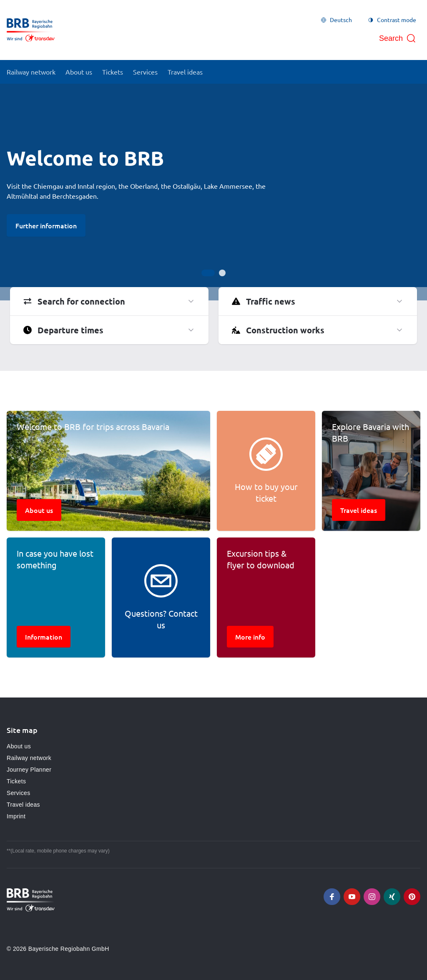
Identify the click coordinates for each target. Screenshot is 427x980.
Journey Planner (29, 770)
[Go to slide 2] (222, 273)
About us (19, 746)
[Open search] (398, 38)
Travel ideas (23, 805)
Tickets (16, 781)
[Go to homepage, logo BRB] (31, 30)
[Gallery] (213, 192)
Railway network (29, 758)
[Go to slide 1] (208, 273)
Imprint (16, 816)
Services (18, 793)
